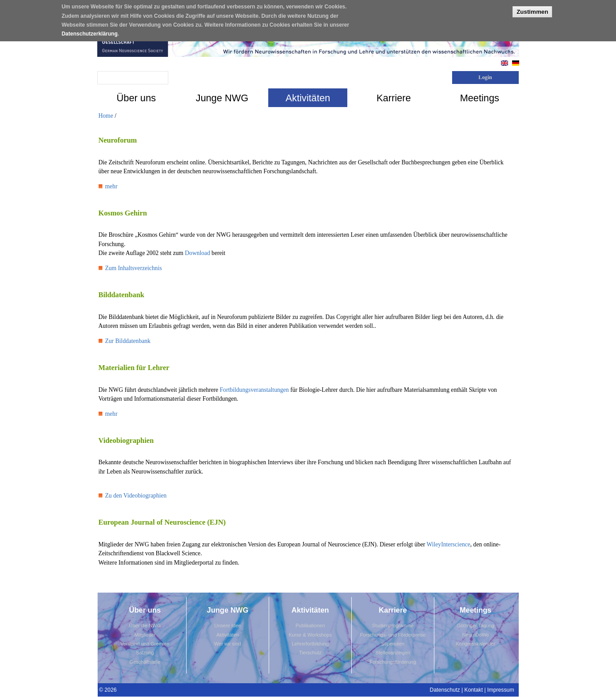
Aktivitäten (228, 635)
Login (485, 77)
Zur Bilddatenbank (128, 341)
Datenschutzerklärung (90, 31)
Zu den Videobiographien (136, 496)
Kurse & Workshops (310, 635)
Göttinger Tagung (476, 625)
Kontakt (474, 690)
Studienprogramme (393, 625)
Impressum (501, 690)
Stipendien (393, 644)
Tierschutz (310, 653)
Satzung (145, 653)
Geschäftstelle (145, 662)
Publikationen (310, 625)
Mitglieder (145, 635)
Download (197, 253)
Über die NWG (145, 625)
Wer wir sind (227, 644)
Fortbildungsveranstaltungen (254, 390)
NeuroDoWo (476, 635)
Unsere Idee (228, 625)
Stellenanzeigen (393, 653)
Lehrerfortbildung (310, 644)
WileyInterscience (448, 544)
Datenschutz (445, 690)
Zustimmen (532, 9)
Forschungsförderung (393, 662)
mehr (111, 186)
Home (106, 116)
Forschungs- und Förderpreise (393, 635)
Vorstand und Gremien (145, 644)
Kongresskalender (475, 644)
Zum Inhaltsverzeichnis (134, 268)
